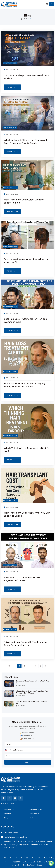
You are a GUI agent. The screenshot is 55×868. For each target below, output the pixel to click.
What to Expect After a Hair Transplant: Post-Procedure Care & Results (32, 692)
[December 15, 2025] (10, 247)
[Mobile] (27, 833)
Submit (28, 762)
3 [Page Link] (25, 666)
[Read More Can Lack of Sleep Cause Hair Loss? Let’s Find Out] (12, 87)
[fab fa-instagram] (9, 798)
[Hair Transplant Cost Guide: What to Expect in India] (9, 704)
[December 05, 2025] (10, 307)
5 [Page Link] (35, 666)
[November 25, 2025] (10, 371)
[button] (47, 4)
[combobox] (8, 750)
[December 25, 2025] (10, 187)
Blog (6, 818)
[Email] (27, 837)
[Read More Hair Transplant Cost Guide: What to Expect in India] (12, 211)
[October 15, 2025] (10, 630)
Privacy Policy (9, 858)
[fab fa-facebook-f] (4, 798)
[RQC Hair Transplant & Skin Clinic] (9, 4)
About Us (8, 814)
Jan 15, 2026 (20, 686)
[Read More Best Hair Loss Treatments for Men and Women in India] (12, 331)
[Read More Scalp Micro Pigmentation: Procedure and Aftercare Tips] (12, 271)
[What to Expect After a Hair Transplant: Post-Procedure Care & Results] (9, 694)
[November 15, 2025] (10, 436)
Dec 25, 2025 (21, 706)
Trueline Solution (37, 865)
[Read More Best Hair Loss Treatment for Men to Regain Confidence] (12, 589)
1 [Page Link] (14, 666)
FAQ (32, 818)
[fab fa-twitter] (21, 798)
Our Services (9, 810)
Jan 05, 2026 (21, 696)
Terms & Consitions (23, 858)
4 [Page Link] (30, 666)
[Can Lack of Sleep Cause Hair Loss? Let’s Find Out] (9, 683)
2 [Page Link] (19, 666)
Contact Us (35, 814)
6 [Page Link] (40, 666)
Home (24, 19)
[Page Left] (9, 666)
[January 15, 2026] (10, 63)
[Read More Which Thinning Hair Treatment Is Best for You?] (12, 460)
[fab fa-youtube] (15, 798)
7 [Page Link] (46, 666)
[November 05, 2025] (10, 500)
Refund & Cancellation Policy (43, 858)
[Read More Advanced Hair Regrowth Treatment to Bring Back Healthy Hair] (12, 654)
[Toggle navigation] (52, 4)
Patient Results (36, 810)
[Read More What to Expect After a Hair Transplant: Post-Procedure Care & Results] (12, 152)
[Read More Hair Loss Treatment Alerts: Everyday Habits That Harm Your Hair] (12, 395)
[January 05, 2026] (10, 128)
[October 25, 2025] (10, 565)
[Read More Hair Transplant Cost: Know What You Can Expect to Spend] (12, 525)
